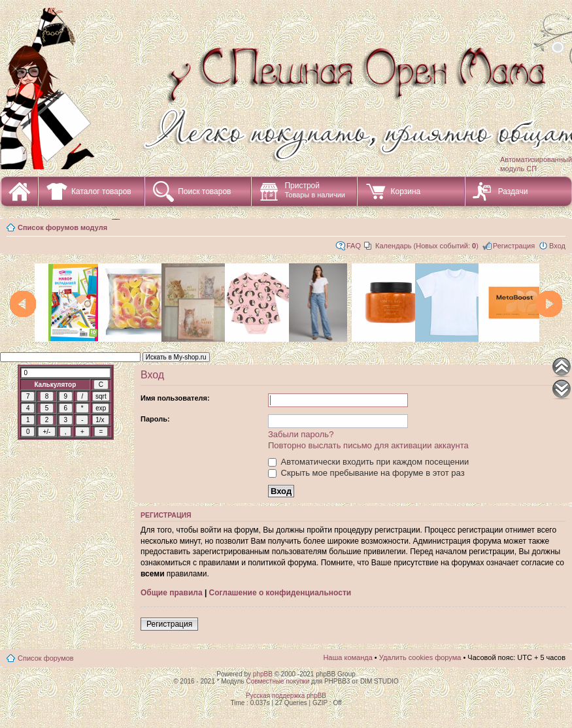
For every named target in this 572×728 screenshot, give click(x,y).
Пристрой (315, 190)
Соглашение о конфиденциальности (280, 593)
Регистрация (514, 246)
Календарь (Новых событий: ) (427, 246)
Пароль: (155, 419)
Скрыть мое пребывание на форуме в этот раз (366, 473)
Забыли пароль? (301, 434)
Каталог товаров (101, 191)
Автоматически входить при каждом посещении (368, 462)
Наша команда (347, 657)
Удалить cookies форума (420, 657)
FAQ (354, 246)
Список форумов (46, 658)
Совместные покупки (278, 681)
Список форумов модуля (62, 227)
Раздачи (513, 191)
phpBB (263, 674)
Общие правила (172, 593)
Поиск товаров (204, 191)
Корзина (405, 191)
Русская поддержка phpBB (286, 696)
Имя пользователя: (175, 398)
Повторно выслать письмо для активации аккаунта (368, 445)
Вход (557, 246)
